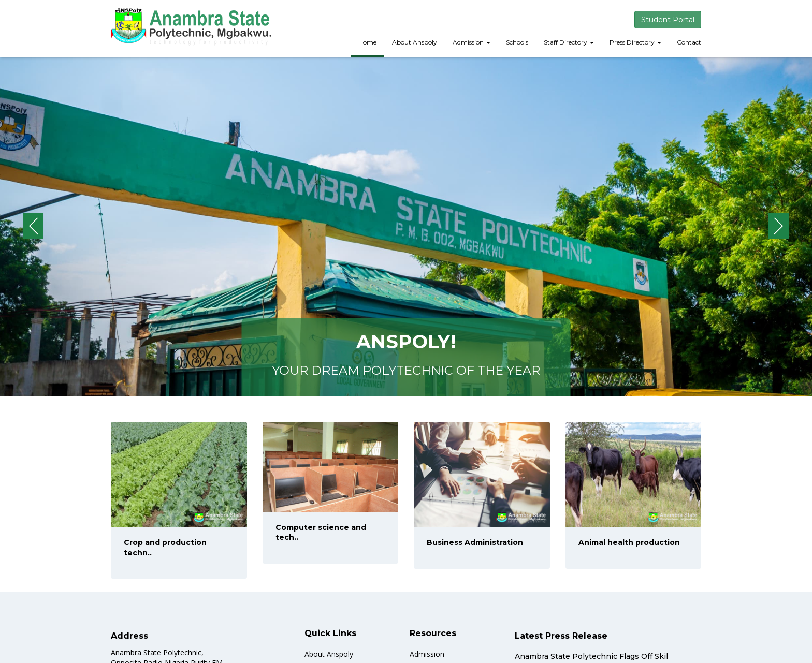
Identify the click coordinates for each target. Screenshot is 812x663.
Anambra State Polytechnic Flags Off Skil (591, 656)
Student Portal (668, 20)
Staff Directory (569, 42)
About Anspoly (415, 42)
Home (367, 42)
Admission (472, 42)
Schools (517, 42)
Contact (689, 42)
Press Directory (635, 42)
